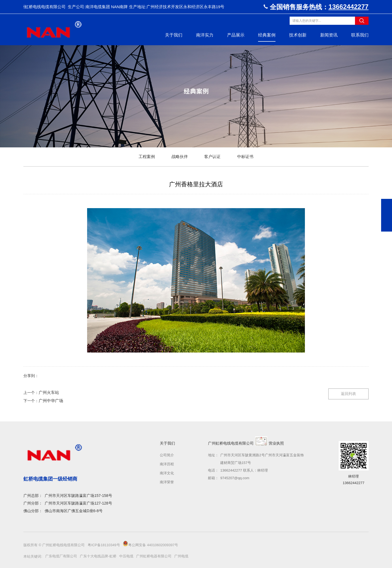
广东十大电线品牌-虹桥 (98, 556)
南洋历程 (167, 464)
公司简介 (167, 455)
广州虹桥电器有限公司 (154, 556)
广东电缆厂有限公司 (61, 556)
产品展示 (236, 35)
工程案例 (147, 157)
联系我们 (360, 35)
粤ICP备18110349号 (104, 545)
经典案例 (267, 35)
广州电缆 (181, 556)
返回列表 (348, 394)
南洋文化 (167, 473)
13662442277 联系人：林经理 (244, 470)
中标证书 (245, 157)
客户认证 (212, 157)
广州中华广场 (51, 401)
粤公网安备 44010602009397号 (150, 544)
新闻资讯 (329, 35)
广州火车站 (49, 392)
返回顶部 (387, 226)
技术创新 (298, 35)
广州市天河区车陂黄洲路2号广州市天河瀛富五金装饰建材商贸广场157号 (262, 459)
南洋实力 (205, 35)
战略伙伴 (180, 157)
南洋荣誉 (167, 482)
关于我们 (174, 35)
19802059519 (387, 204)
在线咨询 (387, 215)
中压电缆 (126, 556)
